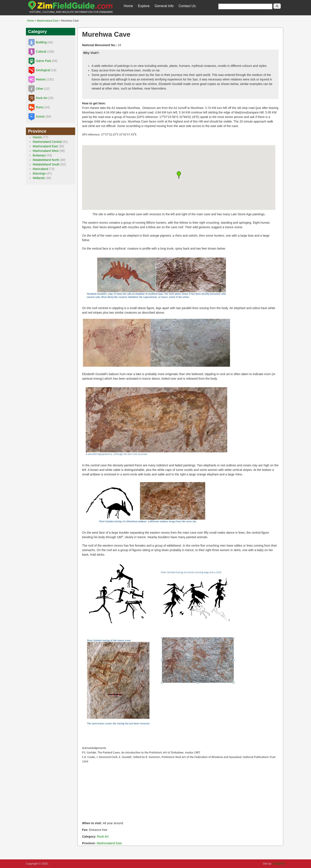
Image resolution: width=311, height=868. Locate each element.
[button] (179, 175)
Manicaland (41, 169)
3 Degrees (279, 864)
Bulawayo (39, 155)
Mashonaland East (48, 21)
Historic (41, 79)
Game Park (44, 61)
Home (128, 6)
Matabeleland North (46, 160)
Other (40, 89)
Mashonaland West (46, 151)
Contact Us (187, 6)
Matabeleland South (46, 164)
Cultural (41, 52)
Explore (144, 6)
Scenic (40, 116)
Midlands (39, 178)
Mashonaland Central (47, 142)
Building (41, 42)
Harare (37, 137)
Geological (43, 70)
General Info (164, 6)
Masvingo (39, 173)
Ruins (40, 107)
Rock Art (103, 837)
